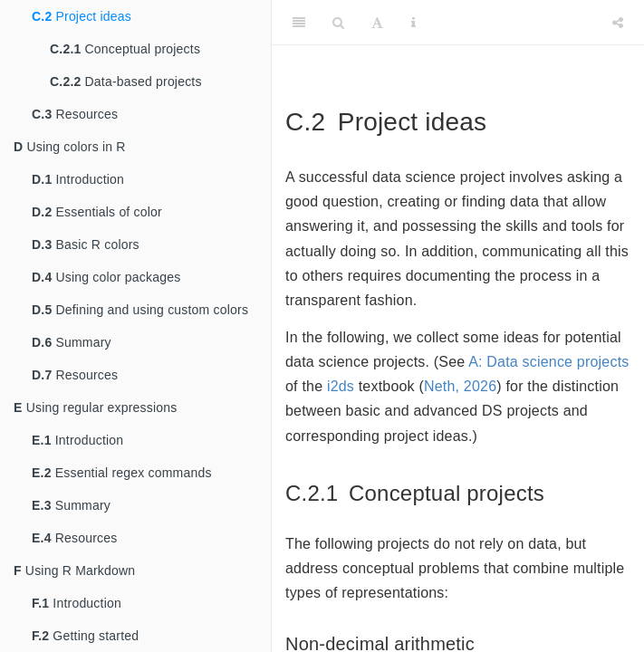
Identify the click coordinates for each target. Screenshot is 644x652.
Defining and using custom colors (140, 310)
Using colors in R (70, 147)
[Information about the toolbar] (413, 23)
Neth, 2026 (460, 386)
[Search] (338, 23)
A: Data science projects (548, 362)
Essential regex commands (122, 473)
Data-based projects (126, 81)
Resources (75, 114)
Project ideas (82, 16)
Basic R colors (86, 244)
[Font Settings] (377, 23)
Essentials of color (97, 212)
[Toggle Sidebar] (299, 23)
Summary (72, 342)
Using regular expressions (96, 407)
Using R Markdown (74, 570)
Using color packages (106, 277)
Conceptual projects (125, 49)
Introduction (78, 179)
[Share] (618, 23)
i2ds (341, 386)
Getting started (85, 636)
